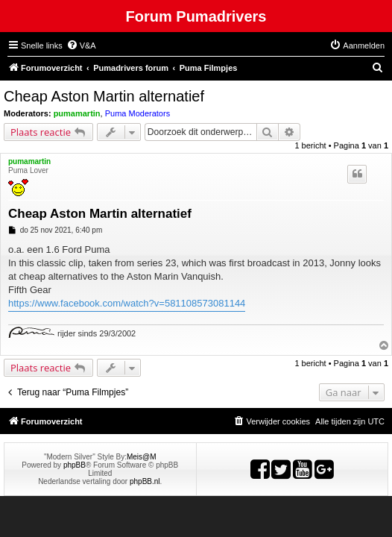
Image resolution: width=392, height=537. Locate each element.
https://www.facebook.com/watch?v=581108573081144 (127, 303)
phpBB (75, 465)
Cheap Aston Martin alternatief (104, 96)
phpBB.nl (145, 481)
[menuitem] (81, 45)
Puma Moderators (137, 113)
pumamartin (77, 113)
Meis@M (142, 457)
